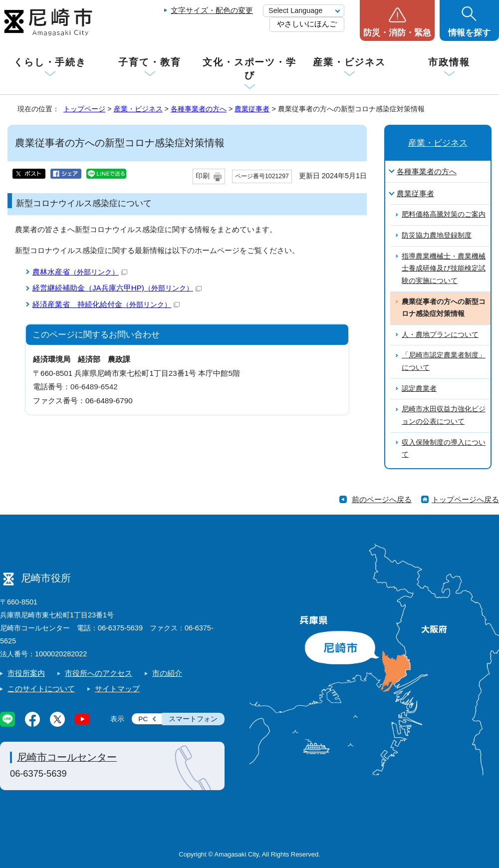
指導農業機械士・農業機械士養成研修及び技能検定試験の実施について (444, 269)
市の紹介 (167, 673)
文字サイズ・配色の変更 (212, 10)
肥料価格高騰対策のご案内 (444, 214)
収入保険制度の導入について (444, 449)
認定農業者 (419, 389)
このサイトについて (41, 689)
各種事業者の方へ (199, 109)
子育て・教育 (149, 62)
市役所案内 (26, 673)
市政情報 (449, 62)
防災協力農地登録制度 (437, 235)
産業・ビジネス (349, 62)
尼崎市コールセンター (67, 757)
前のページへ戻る (382, 499)
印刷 (203, 176)
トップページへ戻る (465, 499)
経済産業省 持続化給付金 (106, 304)
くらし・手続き (50, 62)
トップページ (84, 109)
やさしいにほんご (307, 24)
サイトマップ (117, 689)
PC (143, 719)
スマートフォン (193, 719)
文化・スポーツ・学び (249, 69)
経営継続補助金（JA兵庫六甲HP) (117, 288)
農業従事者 (252, 109)
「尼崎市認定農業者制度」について (444, 361)
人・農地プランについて (440, 335)
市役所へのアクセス (99, 673)
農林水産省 (80, 272)
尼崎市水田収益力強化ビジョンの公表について (444, 415)
